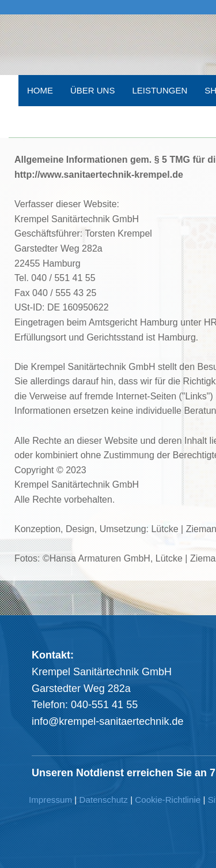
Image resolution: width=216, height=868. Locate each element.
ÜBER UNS (93, 90)
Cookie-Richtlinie (168, 800)
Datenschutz (104, 800)
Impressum (50, 800)
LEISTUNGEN (160, 90)
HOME (40, 90)
